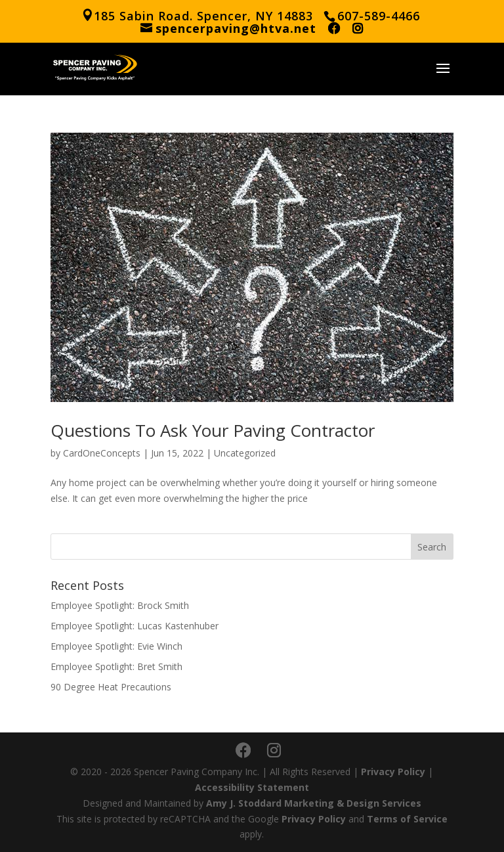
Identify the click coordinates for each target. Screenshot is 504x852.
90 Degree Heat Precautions (111, 687)
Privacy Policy (393, 772)
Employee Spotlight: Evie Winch (116, 646)
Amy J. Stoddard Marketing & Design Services (314, 803)
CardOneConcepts (102, 453)
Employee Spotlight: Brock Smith (120, 605)
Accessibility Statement (252, 787)
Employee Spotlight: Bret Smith (116, 666)
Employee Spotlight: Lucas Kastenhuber (135, 626)
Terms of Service (407, 819)
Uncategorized (245, 453)
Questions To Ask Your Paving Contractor (213, 430)
